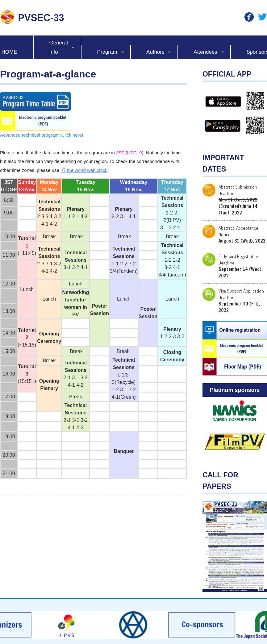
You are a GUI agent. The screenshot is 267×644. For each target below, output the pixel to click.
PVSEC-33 (41, 18)
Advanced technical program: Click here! (42, 135)
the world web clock (84, 170)
